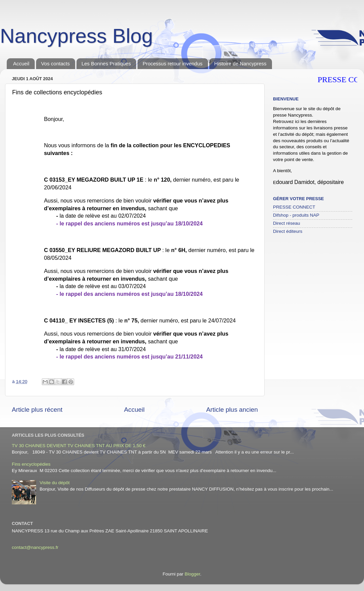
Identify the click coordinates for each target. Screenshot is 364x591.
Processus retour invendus (173, 64)
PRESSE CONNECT (294, 207)
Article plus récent (37, 410)
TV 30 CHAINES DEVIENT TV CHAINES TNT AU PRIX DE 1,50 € (79, 446)
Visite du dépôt (54, 483)
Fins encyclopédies (31, 464)
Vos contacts (55, 64)
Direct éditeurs (288, 231)
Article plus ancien (232, 410)
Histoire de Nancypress (240, 64)
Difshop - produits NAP (296, 215)
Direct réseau (286, 223)
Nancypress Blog (77, 36)
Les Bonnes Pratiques (106, 64)
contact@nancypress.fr (35, 547)
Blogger (192, 574)
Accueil (21, 64)
